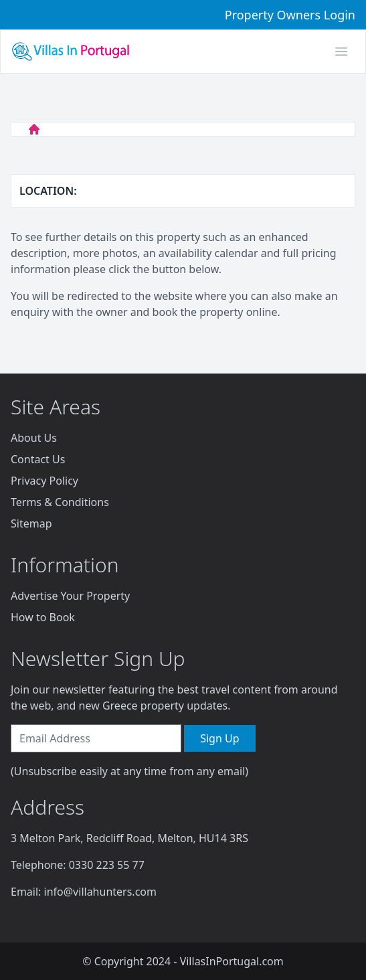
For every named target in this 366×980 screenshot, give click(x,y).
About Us (34, 438)
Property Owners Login (290, 15)
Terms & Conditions (60, 502)
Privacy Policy (44, 481)
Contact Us (38, 459)
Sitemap (31, 523)
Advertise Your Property (70, 596)
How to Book (43, 617)
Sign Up (219, 738)
